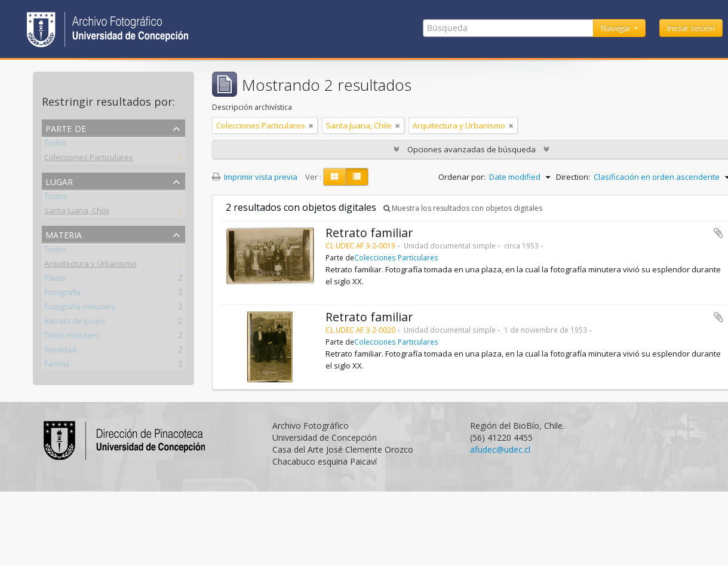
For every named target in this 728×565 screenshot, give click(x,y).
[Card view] (334, 177)
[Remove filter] (311, 125)
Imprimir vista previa (255, 177)
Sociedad (60, 352)
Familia (57, 366)
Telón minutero (72, 337)
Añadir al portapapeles (718, 233)
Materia (64, 234)
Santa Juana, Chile (77, 213)
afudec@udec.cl (500, 449)
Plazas (55, 280)
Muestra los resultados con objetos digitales (463, 208)
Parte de (66, 128)
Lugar (59, 181)
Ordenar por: (462, 177)
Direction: (573, 177)
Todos (55, 145)
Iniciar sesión (691, 28)
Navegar (617, 28)
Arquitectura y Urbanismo (90, 266)
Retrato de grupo (75, 323)
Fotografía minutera (80, 309)
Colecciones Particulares (89, 159)
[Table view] (357, 177)
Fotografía (62, 294)
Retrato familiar (369, 233)
